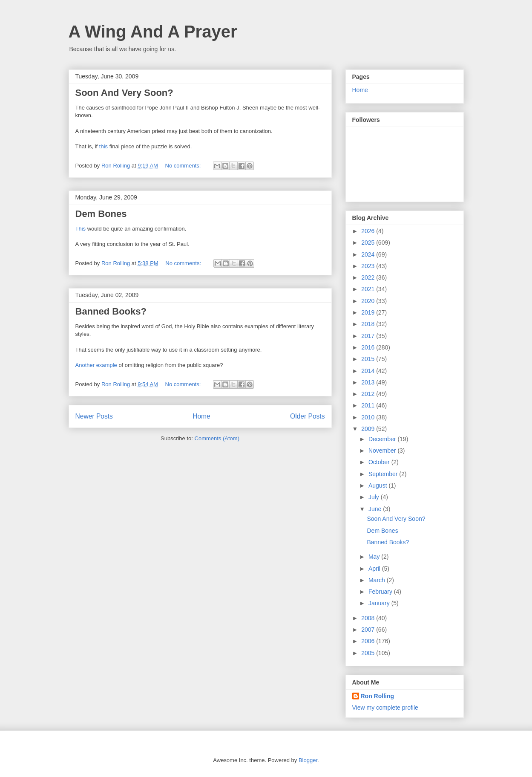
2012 (369, 394)
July (375, 497)
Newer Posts (94, 416)
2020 (369, 301)
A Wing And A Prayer (153, 32)
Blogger (308, 760)
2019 (369, 312)
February (381, 592)
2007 (369, 630)
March (378, 580)
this (104, 146)
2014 (369, 371)
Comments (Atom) (217, 438)
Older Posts (307, 416)
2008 (369, 618)
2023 (369, 266)
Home (201, 416)
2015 (369, 359)
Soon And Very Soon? (124, 93)
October (380, 462)
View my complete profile (385, 708)
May (375, 557)
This (81, 229)
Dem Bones (101, 214)
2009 (369, 429)
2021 (369, 289)
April (375, 569)
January (380, 603)
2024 (369, 254)
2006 (369, 641)
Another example (96, 365)
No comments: (184, 166)
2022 (369, 277)
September (384, 474)
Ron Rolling (378, 696)
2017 (369, 336)
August (378, 485)
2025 (369, 243)
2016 (369, 347)
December (383, 439)
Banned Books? (111, 311)
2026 (369, 231)
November (383, 451)
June (376, 509)
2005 (369, 653)
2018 (369, 324)
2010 (369, 417)
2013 (369, 382)
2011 (369, 405)
